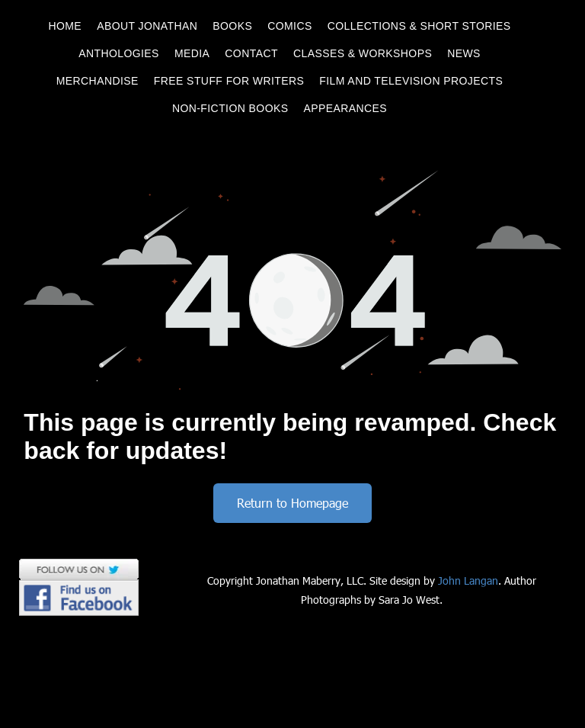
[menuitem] (65, 26)
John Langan (468, 580)
